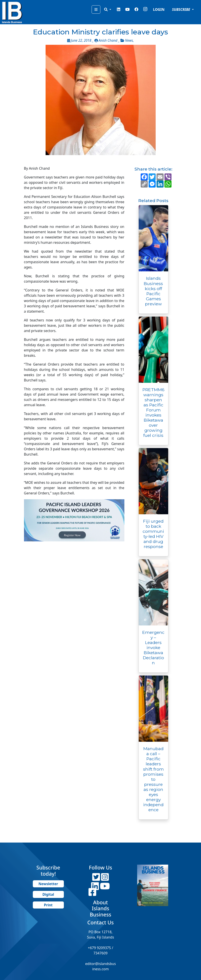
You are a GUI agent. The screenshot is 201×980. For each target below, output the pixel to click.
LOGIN (159, 9)
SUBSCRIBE (182, 9)
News (129, 40)
